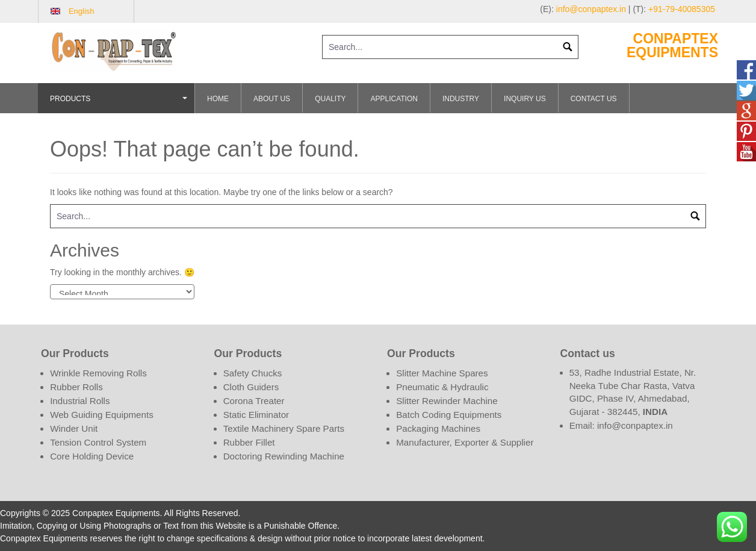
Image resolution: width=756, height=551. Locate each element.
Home (218, 99)
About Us (272, 99)
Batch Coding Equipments (449, 415)
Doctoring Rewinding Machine (284, 456)
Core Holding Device (92, 456)
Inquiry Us (525, 99)
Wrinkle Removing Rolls (98, 373)
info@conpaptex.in (591, 9)
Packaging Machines (438, 428)
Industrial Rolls (80, 401)
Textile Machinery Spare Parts (284, 428)
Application (394, 99)
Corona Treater (254, 401)
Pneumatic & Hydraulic (442, 387)
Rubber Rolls (76, 387)
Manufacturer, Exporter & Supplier (465, 442)
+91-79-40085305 (682, 9)
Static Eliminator (256, 415)
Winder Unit (74, 428)
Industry (461, 99)
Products (120, 104)
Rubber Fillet (249, 442)
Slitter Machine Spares (442, 373)
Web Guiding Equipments (102, 415)
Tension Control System (98, 442)
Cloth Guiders (251, 387)
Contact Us (594, 99)
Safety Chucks (253, 373)
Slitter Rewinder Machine (447, 401)
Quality (330, 99)
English (82, 11)
